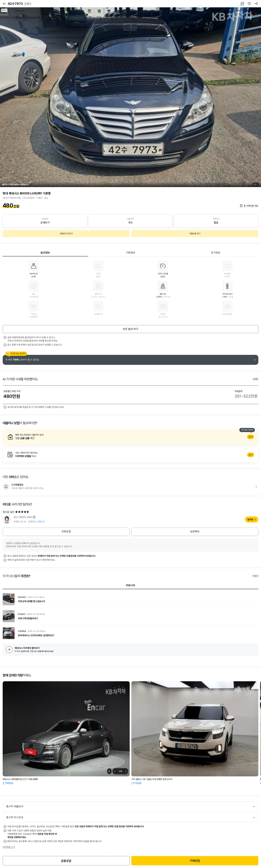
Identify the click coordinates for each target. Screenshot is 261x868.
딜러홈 (250, 519)
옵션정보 (45, 253)
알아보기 (130, 437)
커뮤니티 (130, 585)
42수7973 (20, 4)
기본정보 (130, 253)
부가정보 (216, 253)
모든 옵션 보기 (130, 329)
